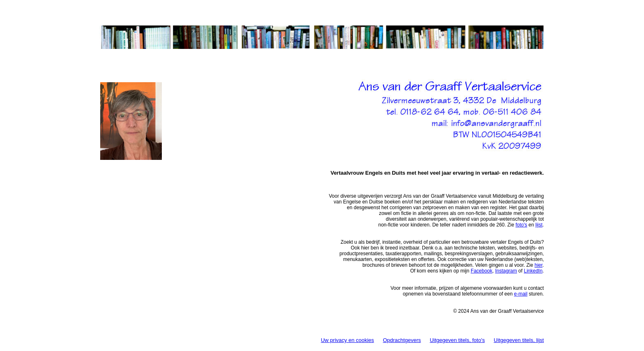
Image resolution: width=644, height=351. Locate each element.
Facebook (482, 271)
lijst (539, 225)
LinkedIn (533, 271)
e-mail (521, 294)
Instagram (506, 271)
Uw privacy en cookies (347, 340)
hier (538, 265)
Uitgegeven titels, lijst (519, 340)
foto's (521, 225)
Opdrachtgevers (402, 340)
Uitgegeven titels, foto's (457, 340)
